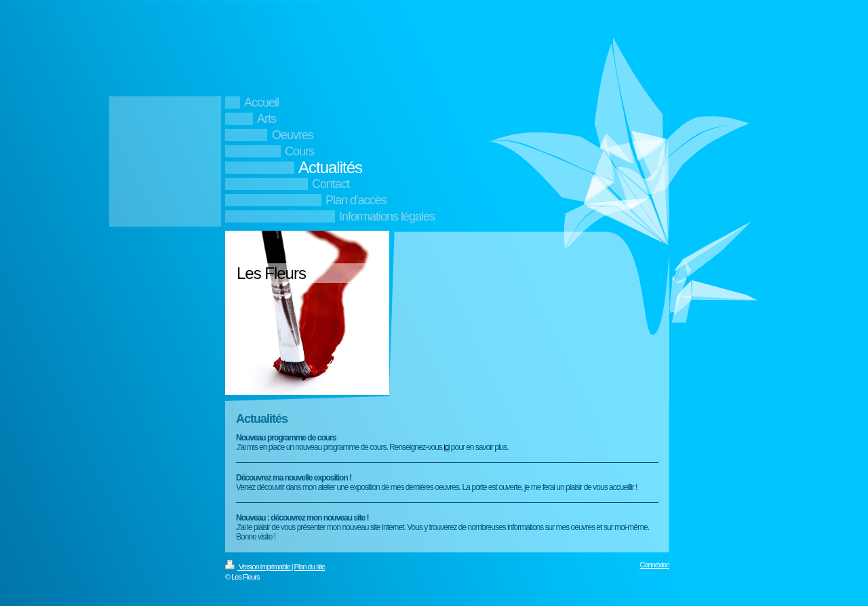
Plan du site (310, 567)
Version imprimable (258, 567)
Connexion (654, 565)
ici (446, 447)
